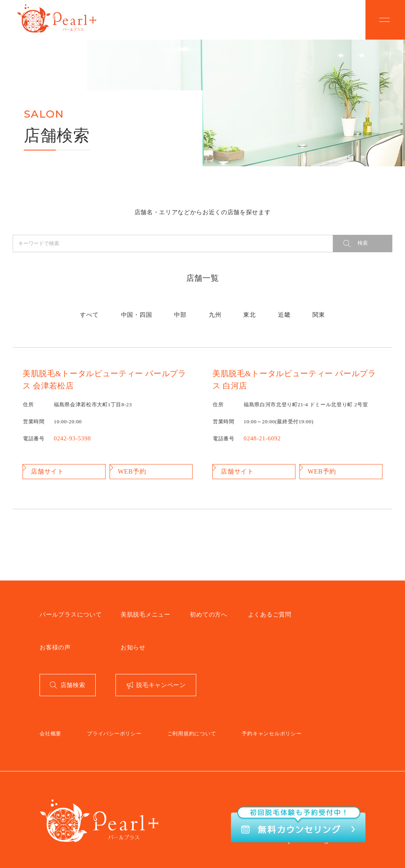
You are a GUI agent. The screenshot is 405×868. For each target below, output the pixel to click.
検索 (363, 243)
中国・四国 (163, 310)
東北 (234, 310)
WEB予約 (131, 463)
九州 (213, 310)
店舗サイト (46, 463)
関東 (277, 310)
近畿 (255, 310)
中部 (192, 310)
